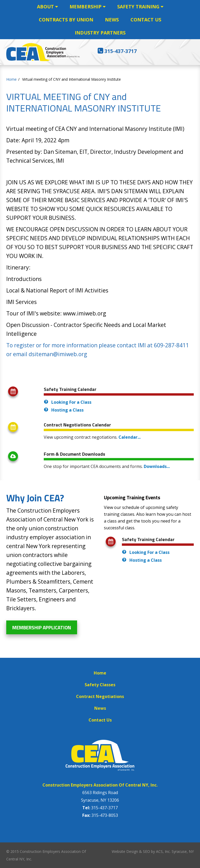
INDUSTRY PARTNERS (100, 33)
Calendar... (130, 437)
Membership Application (42, 627)
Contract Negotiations (100, 696)
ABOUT (47, 7)
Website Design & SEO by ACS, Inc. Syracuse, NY (153, 851)
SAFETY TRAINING (140, 7)
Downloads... (157, 466)
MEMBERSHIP (87, 7)
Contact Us (100, 720)
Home (100, 673)
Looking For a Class (71, 402)
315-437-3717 (121, 51)
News (100, 708)
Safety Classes (100, 685)
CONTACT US (146, 20)
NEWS (112, 20)
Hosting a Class (67, 410)
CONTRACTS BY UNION (66, 20)
